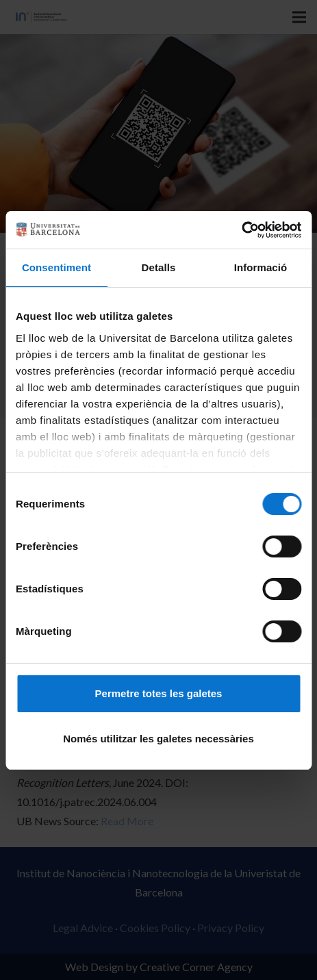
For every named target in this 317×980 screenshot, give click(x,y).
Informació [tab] (261, 267)
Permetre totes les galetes (159, 693)
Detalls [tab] (159, 267)
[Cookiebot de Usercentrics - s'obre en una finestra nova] (241, 230)
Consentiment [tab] (56, 267)
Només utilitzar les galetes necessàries (158, 739)
